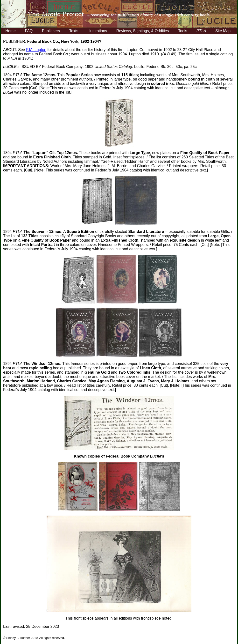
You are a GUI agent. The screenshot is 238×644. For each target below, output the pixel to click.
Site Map (223, 31)
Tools (183, 31)
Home (10, 31)
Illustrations (97, 31)
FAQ (29, 31)
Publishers (51, 31)
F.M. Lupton (36, 50)
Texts (74, 31)
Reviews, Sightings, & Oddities (143, 31)
